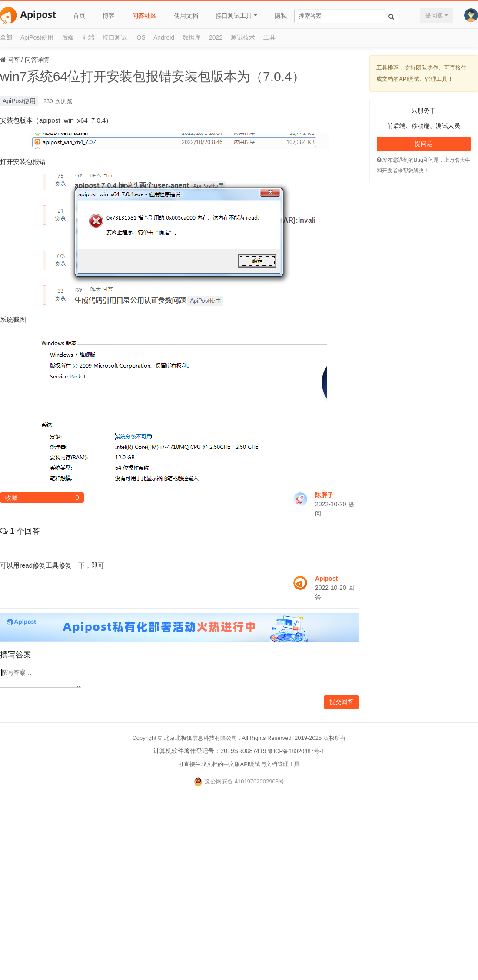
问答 (13, 60)
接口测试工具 (234, 16)
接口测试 (115, 37)
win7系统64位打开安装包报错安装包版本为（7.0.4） (153, 76)
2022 (216, 37)
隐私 (281, 16)
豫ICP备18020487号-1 (296, 751)
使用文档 (186, 16)
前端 (88, 37)
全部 (6, 37)
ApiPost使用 (37, 37)
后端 (68, 37)
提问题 (434, 15)
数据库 (192, 37)
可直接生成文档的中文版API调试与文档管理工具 (239, 764)
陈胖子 (324, 495)
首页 (79, 16)
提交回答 (342, 702)
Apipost (326, 579)
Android (164, 37)
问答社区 (144, 16)
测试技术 (243, 37)
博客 (109, 16)
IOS (140, 37)
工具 (269, 37)
